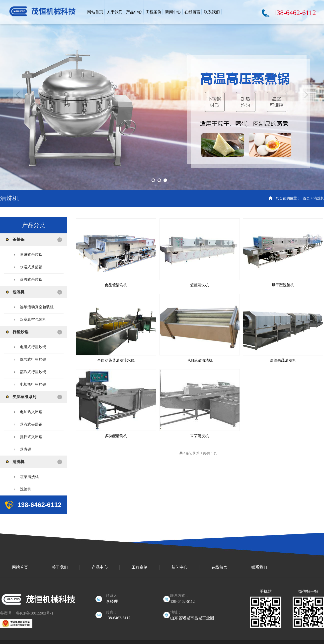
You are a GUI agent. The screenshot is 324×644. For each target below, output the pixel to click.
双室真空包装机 (33, 320)
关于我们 (60, 567)
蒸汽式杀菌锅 (31, 280)
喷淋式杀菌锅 (31, 255)
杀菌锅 (18, 240)
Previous (18, 95)
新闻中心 (179, 567)
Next (306, 95)
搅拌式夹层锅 (31, 437)
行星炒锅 (20, 332)
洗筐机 (26, 489)
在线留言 (219, 567)
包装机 (18, 292)
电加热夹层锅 (31, 412)
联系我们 (259, 567)
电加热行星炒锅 (33, 384)
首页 (306, 198)
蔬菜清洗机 (29, 477)
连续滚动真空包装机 (37, 307)
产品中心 (100, 567)
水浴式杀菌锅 (31, 267)
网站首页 (20, 567)
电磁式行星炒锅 (33, 347)
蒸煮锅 (26, 449)
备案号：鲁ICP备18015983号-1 (27, 613)
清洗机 (319, 198)
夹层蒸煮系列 (24, 397)
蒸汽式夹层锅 (31, 424)
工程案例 (140, 567)
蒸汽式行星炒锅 (33, 372)
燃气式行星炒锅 (33, 359)
